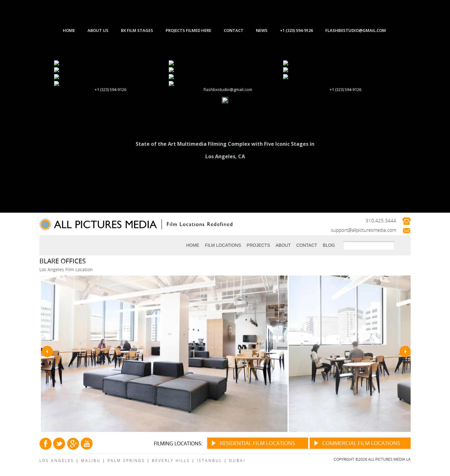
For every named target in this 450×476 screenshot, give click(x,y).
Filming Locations (177, 443)
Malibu (91, 460)
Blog (329, 245)
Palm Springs (126, 460)
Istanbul (210, 460)
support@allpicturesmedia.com (364, 230)
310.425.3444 (381, 220)
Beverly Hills (171, 460)
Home (193, 245)
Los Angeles (57, 460)
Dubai (237, 460)
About (283, 245)
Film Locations (223, 245)
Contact (307, 245)
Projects (258, 245)
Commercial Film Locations (361, 443)
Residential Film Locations (257, 443)
